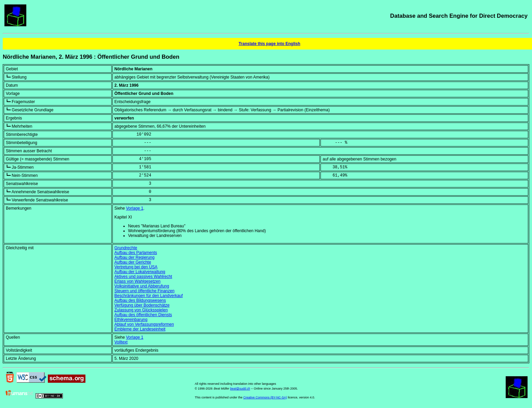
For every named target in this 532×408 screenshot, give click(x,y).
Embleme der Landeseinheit (140, 329)
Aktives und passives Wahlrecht (143, 277)
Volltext (121, 342)
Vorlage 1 (135, 208)
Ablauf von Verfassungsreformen (144, 324)
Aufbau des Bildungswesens (140, 300)
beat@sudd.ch (240, 389)
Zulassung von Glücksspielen (141, 310)
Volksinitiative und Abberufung (142, 286)
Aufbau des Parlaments (136, 253)
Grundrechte (126, 248)
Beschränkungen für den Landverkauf (149, 296)
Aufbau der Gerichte (133, 262)
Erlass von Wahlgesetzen (138, 281)
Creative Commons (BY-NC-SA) (265, 397)
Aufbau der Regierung (134, 257)
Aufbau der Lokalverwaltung (140, 272)
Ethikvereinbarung (131, 320)
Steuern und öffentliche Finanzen (145, 291)
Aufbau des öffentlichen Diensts (143, 315)
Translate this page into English (269, 44)
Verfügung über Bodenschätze (142, 305)
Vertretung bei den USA (136, 267)
